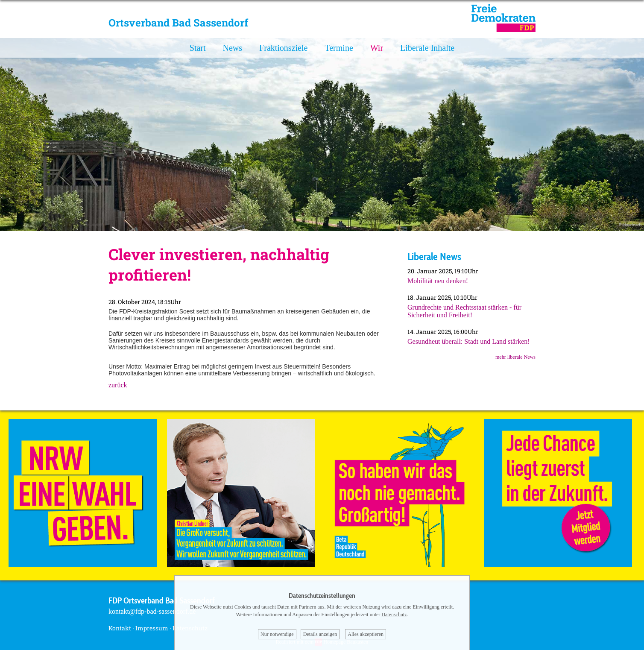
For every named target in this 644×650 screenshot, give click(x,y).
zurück (118, 385)
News (233, 48)
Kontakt (120, 628)
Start (198, 48)
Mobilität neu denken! (438, 281)
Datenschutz (394, 615)
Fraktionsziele (283, 48)
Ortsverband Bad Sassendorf (178, 23)
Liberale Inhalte (427, 48)
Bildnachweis (630, 225)
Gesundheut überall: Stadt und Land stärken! (469, 341)
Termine (339, 48)
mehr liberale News (515, 357)
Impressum (152, 628)
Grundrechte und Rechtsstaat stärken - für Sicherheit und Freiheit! (464, 311)
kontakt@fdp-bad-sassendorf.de (152, 611)
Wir (377, 48)
